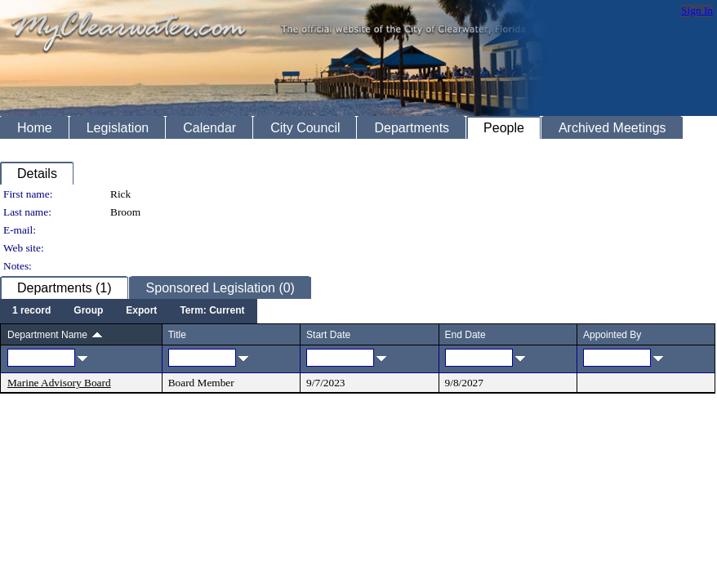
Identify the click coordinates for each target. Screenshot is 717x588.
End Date (465, 335)
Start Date (328, 335)
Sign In (697, 10)
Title (177, 335)
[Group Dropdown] (88, 311)
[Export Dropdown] (141, 311)
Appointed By (612, 335)
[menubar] (129, 311)
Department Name (47, 335)
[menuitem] (31, 311)
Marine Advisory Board (59, 383)
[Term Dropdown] (212, 311)
